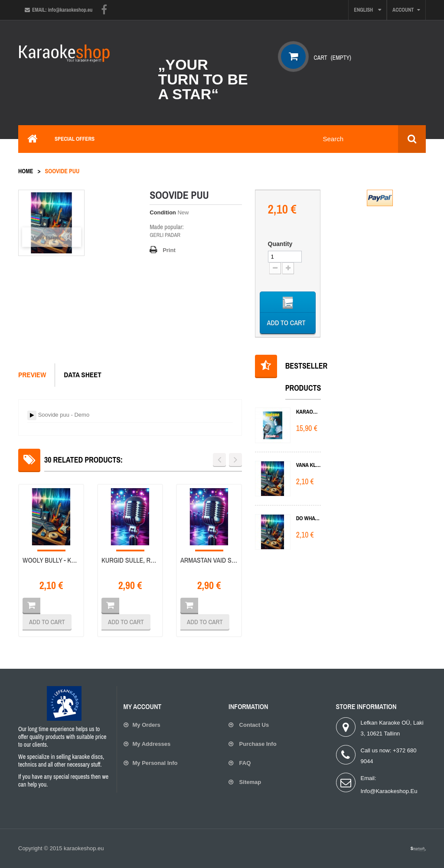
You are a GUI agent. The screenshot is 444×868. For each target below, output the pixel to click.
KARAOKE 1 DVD (309, 412)
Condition (163, 212)
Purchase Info (257, 744)
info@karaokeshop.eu (389, 791)
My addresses (152, 744)
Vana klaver (309, 465)
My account (143, 706)
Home (26, 171)
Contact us (253, 725)
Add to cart (47, 622)
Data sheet (83, 374)
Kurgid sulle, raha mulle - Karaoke (130, 560)
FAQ (244, 763)
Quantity (280, 244)
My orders (147, 725)
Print (169, 250)
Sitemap (249, 782)
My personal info (155, 763)
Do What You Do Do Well (309, 518)
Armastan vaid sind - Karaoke (209, 560)
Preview (32, 374)
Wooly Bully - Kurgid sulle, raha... (51, 560)
